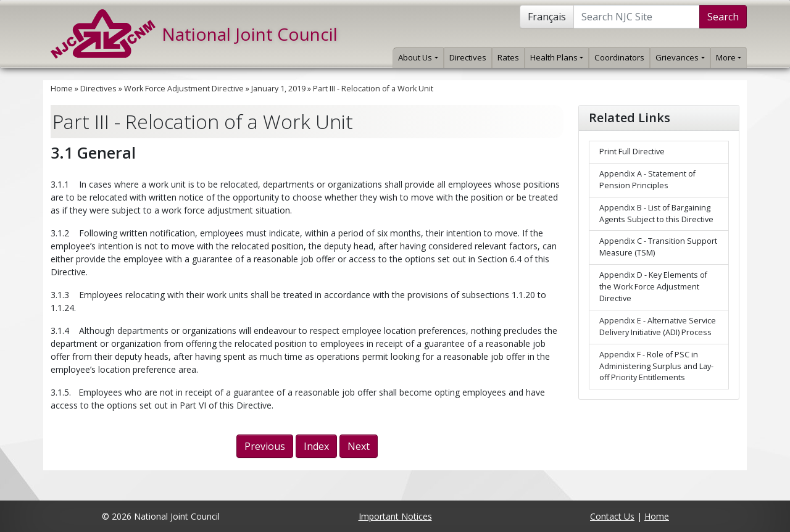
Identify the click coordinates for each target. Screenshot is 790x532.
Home (62, 89)
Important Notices (395, 516)
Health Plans (557, 57)
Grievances (680, 57)
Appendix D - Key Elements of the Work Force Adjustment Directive (653, 287)
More (729, 57)
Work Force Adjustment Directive (184, 89)
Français (547, 17)
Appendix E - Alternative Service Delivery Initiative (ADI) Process (658, 326)
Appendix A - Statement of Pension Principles (647, 180)
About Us (418, 57)
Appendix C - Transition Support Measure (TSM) (658, 247)
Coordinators (619, 57)
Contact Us (612, 516)
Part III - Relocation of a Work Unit (373, 89)
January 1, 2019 (278, 89)
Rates (508, 57)
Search (723, 17)
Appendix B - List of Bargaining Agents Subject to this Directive (656, 214)
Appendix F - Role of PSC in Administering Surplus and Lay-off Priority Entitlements (656, 366)
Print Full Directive (632, 152)
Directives (468, 57)
